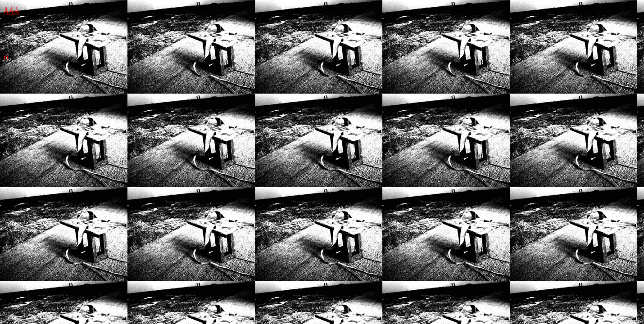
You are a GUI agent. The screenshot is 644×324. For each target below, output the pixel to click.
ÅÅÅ (11, 11)
